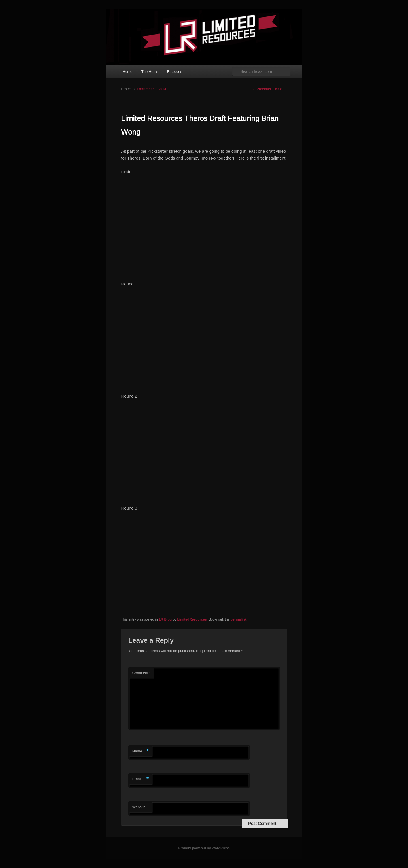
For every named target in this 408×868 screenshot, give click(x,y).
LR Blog (165, 619)
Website (139, 807)
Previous (262, 89)
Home (128, 72)
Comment (142, 673)
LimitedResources (192, 619)
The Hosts (150, 72)
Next (281, 89)
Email (141, 779)
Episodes (175, 72)
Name (141, 751)
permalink (239, 619)
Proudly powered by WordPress (204, 848)
